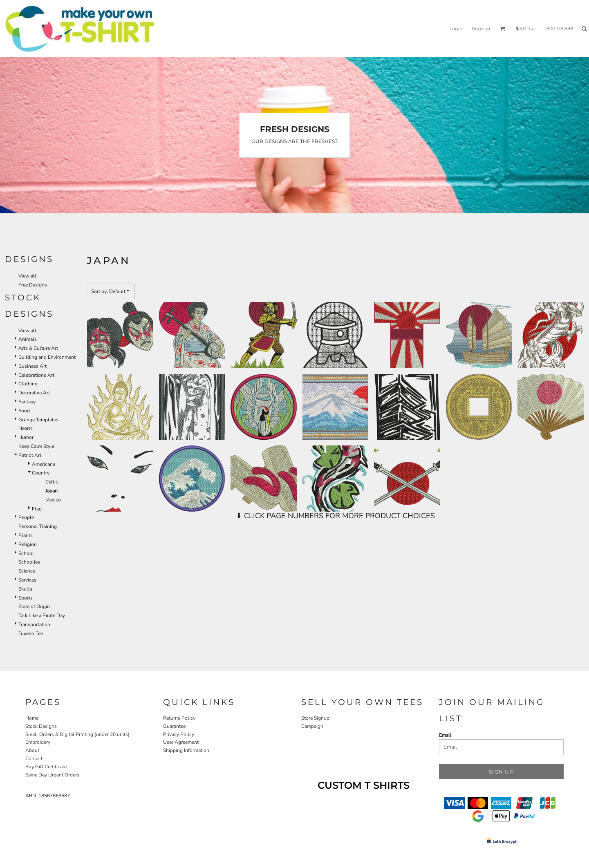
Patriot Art (30, 455)
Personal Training (38, 526)
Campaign (312, 726)
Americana (44, 464)
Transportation (34, 624)
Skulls (25, 589)
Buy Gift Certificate (46, 767)
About (32, 750)
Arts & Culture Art (38, 348)
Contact (34, 758)
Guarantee (174, 726)
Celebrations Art (36, 375)
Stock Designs (41, 726)
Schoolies (29, 562)
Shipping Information (186, 750)
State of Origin (34, 606)
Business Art (32, 366)
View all (27, 276)
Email (445, 735)
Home (32, 718)
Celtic (52, 482)
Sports (26, 598)
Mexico (53, 500)
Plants (26, 535)
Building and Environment (47, 357)
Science (27, 571)
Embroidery (38, 742)
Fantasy (27, 402)
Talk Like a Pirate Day (42, 615)
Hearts (26, 428)
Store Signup (315, 718)
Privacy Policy (179, 734)
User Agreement (181, 742)
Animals (28, 339)
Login (456, 29)
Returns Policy (179, 718)
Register (481, 29)
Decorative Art (34, 393)
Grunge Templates (38, 420)
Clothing (28, 384)
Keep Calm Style (36, 446)
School (26, 553)
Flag (37, 509)
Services (27, 580)
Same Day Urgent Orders (52, 775)
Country (41, 473)
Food (24, 411)
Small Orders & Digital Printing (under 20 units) (77, 734)
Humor (26, 437)
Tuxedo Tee (31, 633)
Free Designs (33, 285)
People (26, 517)
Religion (28, 544)
